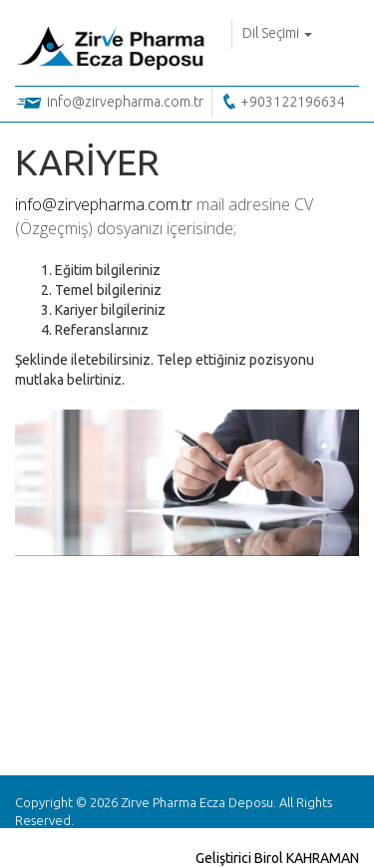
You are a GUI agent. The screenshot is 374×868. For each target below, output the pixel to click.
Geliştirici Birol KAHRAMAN (277, 858)
